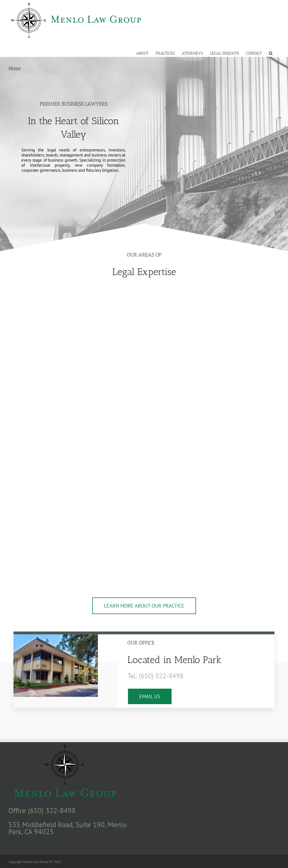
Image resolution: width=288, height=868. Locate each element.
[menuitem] (142, 53)
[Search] (271, 53)
